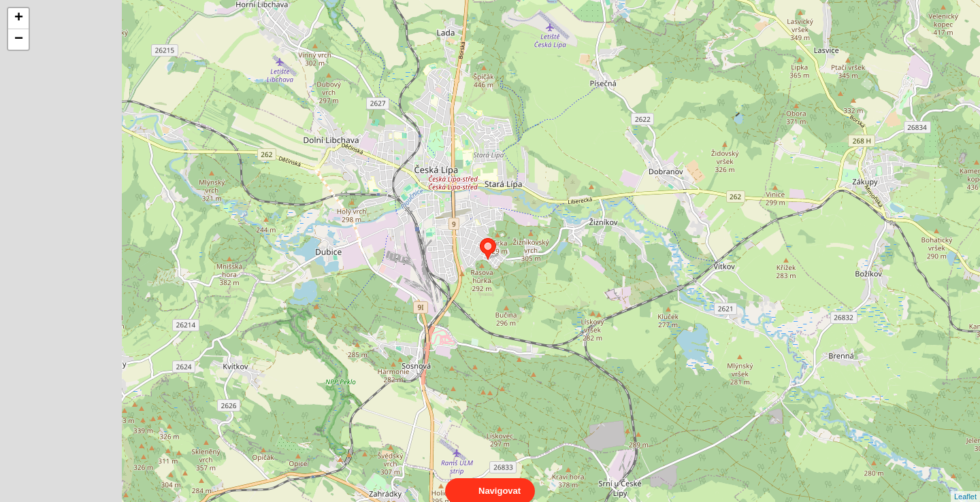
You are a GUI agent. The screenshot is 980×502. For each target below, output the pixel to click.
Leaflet (965, 484)
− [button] (19, 39)
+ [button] (19, 18)
